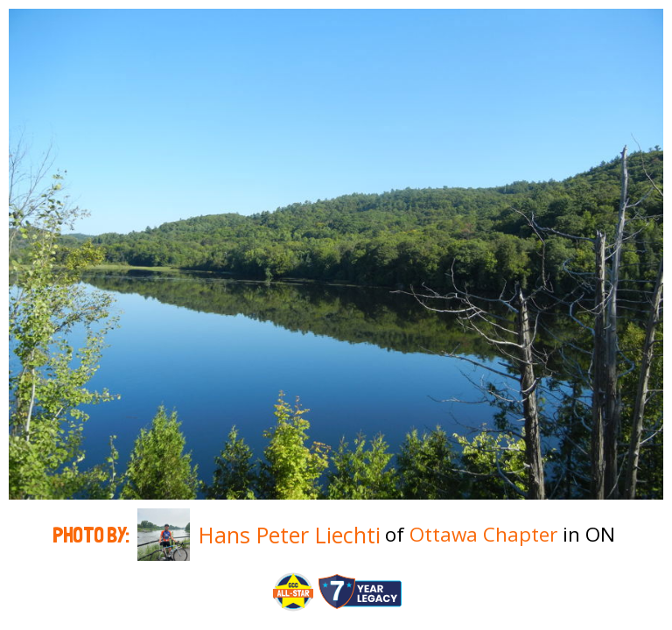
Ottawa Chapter (483, 534)
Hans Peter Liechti (290, 535)
